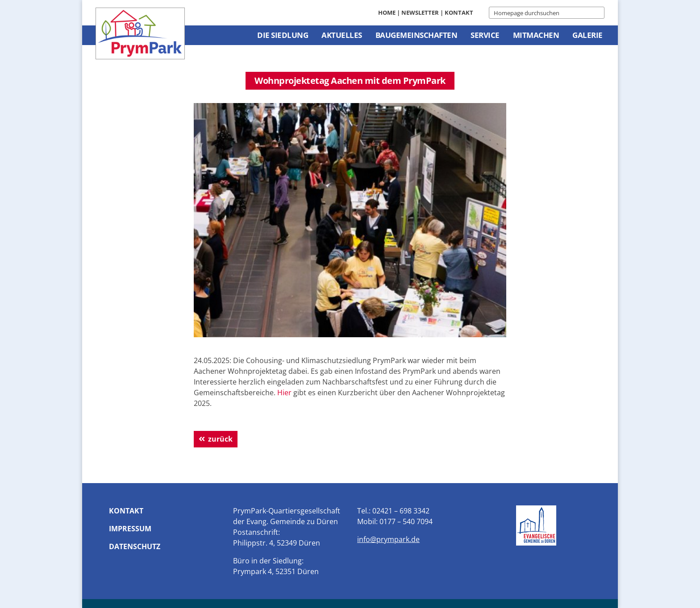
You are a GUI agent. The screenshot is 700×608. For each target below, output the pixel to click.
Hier (284, 393)
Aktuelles (342, 35)
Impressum (130, 529)
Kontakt (459, 12)
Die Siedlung (283, 35)
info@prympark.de (388, 539)
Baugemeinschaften (417, 35)
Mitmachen (536, 35)
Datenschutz (135, 546)
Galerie (587, 35)
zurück (220, 439)
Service (485, 35)
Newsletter (420, 12)
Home (387, 12)
